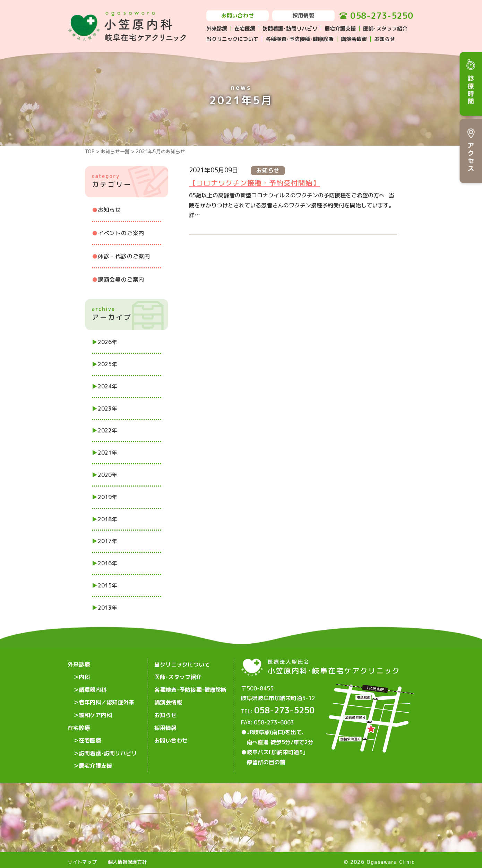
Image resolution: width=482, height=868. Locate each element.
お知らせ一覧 (115, 151)
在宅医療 (245, 29)
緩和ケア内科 (95, 708)
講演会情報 (354, 39)
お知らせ (385, 39)
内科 (84, 675)
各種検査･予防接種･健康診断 (300, 39)
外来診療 (217, 29)
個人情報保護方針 (127, 858)
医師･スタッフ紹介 (385, 29)
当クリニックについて (232, 39)
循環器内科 (93, 686)
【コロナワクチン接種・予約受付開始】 (255, 183)
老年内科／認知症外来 (106, 697)
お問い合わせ (238, 15)
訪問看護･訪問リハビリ (290, 29)
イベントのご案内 (121, 233)
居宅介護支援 (340, 29)
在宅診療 (79, 719)
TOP (90, 151)
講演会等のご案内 (121, 280)
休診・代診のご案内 (124, 256)
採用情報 (304, 15)
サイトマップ (82, 858)
